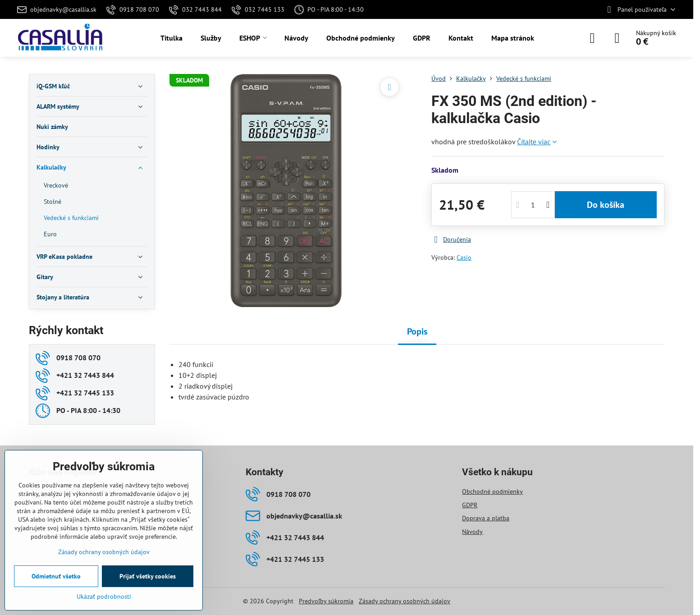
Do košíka (606, 205)
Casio (464, 257)
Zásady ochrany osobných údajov (405, 601)
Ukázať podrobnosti (104, 597)
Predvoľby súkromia (326, 601)
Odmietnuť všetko (56, 576)
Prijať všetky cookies (148, 576)
